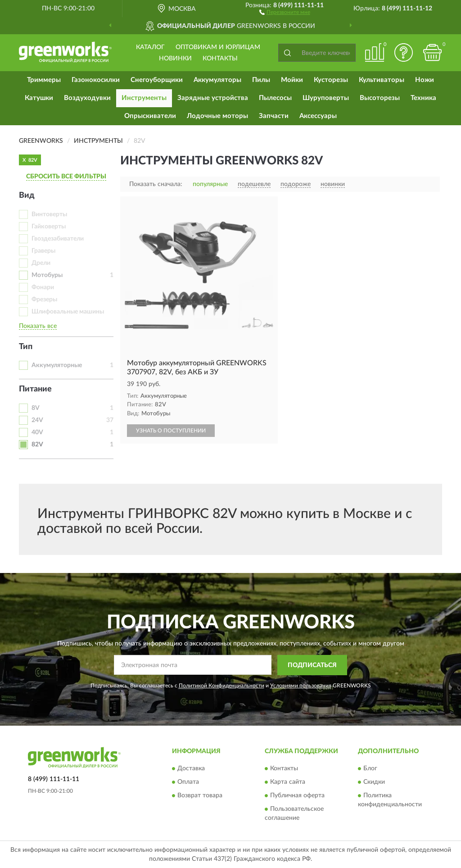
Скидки (374, 782)
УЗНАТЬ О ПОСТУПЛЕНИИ (171, 431)
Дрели (41, 263)
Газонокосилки (96, 80)
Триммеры (44, 80)
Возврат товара (200, 796)
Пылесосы (275, 98)
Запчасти (274, 116)
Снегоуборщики (157, 80)
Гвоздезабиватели (58, 239)
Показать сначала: (156, 184)
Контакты (220, 59)
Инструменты (144, 98)
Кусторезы (331, 80)
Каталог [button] (150, 47)
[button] (285, 12)
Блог (370, 769)
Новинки (175, 59)
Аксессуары (318, 116)
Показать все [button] (38, 326)
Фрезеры (44, 300)
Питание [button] (35, 389)
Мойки (292, 80)
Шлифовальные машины (68, 312)
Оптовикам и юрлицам (218, 47)
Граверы (43, 251)
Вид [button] (27, 195)
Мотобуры (47, 275)
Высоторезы (380, 98)
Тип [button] (26, 347)
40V (37, 432)
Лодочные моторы (217, 116)
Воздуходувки (87, 98)
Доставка (191, 769)
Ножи (425, 80)
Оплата (188, 782)
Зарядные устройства (213, 98)
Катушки (39, 98)
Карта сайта (288, 782)
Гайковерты (49, 227)
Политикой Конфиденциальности (221, 686)
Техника (423, 98)
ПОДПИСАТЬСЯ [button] (312, 665)
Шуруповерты (326, 98)
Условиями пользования (301, 686)
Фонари (43, 287)
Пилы (261, 80)
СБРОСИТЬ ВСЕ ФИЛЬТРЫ (66, 177)
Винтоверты (49, 214)
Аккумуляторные (57, 365)
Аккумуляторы (217, 80)
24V (37, 420)
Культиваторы (382, 80)
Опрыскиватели (150, 116)
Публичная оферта (297, 796)
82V (37, 445)
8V (36, 408)
